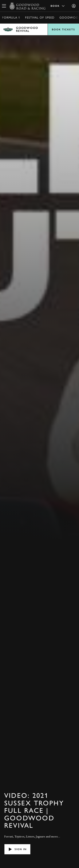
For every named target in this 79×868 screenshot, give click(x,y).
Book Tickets (63, 30)
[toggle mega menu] (4, 6)
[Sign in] (74, 6)
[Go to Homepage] (27, 6)
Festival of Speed (40, 18)
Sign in (17, 849)
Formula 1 (11, 18)
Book (58, 6)
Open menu (39, 29)
